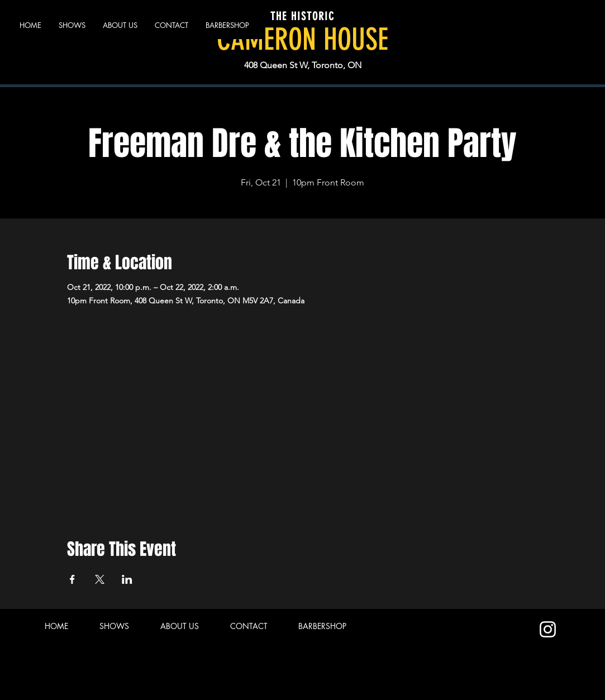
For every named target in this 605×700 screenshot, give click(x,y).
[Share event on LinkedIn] (127, 579)
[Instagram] (548, 629)
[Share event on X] (100, 579)
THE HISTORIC (302, 16)
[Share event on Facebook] (72, 579)
